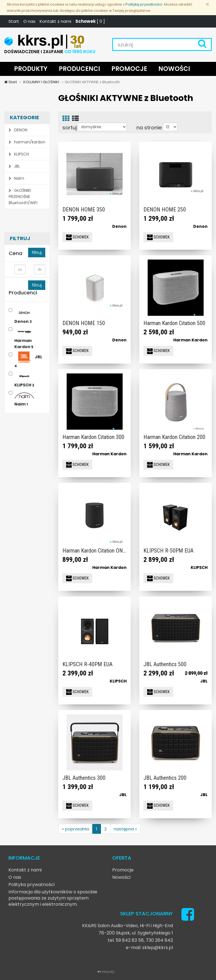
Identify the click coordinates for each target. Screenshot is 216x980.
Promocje (123, 870)
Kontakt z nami (55, 21)
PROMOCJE (129, 69)
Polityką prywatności (144, 4)
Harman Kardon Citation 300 (93, 437)
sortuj (70, 127)
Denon (24, 316)
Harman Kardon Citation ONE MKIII (101, 551)
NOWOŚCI (174, 69)
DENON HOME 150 (84, 323)
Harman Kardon (24, 338)
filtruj (37, 253)
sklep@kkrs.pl (158, 948)
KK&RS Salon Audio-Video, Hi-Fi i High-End (128, 926)
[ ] (90, 21)
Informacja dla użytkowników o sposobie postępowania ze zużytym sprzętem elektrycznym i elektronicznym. (53, 898)
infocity (108, 972)
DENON (18, 130)
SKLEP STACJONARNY (147, 913)
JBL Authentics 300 (84, 778)
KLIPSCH (19, 154)
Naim (16, 178)
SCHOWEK (77, 237)
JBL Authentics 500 (165, 664)
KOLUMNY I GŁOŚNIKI (41, 82)
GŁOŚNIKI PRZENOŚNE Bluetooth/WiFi (23, 197)
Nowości (121, 877)
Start (14, 21)
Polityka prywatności (31, 885)
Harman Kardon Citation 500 (174, 323)
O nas (29, 21)
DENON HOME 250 (165, 209)
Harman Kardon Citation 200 (174, 437)
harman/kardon (27, 142)
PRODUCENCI (79, 69)
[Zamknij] (207, 4)
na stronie (149, 127)
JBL (14, 166)
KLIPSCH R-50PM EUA (168, 551)
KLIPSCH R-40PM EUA (87, 664)
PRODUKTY (31, 69)
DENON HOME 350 (84, 209)
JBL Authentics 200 (165, 778)
